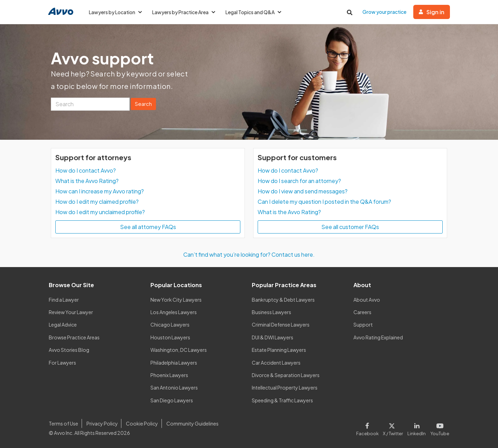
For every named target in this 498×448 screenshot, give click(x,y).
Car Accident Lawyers (276, 363)
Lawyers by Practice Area (184, 12)
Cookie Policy (142, 423)
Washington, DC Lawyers (179, 350)
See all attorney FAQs (148, 227)
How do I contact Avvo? (86, 170)
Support (363, 324)
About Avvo (367, 300)
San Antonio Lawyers (174, 387)
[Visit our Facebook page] (368, 428)
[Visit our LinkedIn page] (417, 428)
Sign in (432, 12)
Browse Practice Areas (74, 337)
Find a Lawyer (64, 300)
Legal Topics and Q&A (253, 12)
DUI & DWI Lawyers (273, 337)
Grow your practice (384, 12)
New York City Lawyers (176, 300)
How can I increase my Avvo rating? (100, 191)
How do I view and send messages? (303, 191)
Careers (362, 312)
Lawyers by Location (115, 12)
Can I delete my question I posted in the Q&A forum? (324, 202)
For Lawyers (62, 363)
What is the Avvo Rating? (87, 181)
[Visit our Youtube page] (439, 428)
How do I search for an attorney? (299, 181)
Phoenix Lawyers (169, 375)
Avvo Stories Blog (69, 350)
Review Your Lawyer (71, 312)
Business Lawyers (271, 312)
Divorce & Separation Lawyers (286, 375)
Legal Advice (63, 324)
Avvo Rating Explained (378, 337)
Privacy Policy (102, 423)
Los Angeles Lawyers (174, 312)
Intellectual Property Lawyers (285, 387)
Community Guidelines (192, 423)
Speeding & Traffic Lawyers (282, 400)
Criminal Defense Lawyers (281, 324)
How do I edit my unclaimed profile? (100, 212)
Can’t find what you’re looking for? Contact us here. (249, 254)
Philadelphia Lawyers (174, 363)
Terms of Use (63, 423)
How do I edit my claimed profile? (97, 202)
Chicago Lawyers (170, 324)
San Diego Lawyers (172, 400)
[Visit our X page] (393, 428)
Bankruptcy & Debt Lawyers (283, 300)
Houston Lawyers (170, 337)
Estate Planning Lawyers (279, 350)
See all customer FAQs (350, 227)
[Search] (90, 104)
